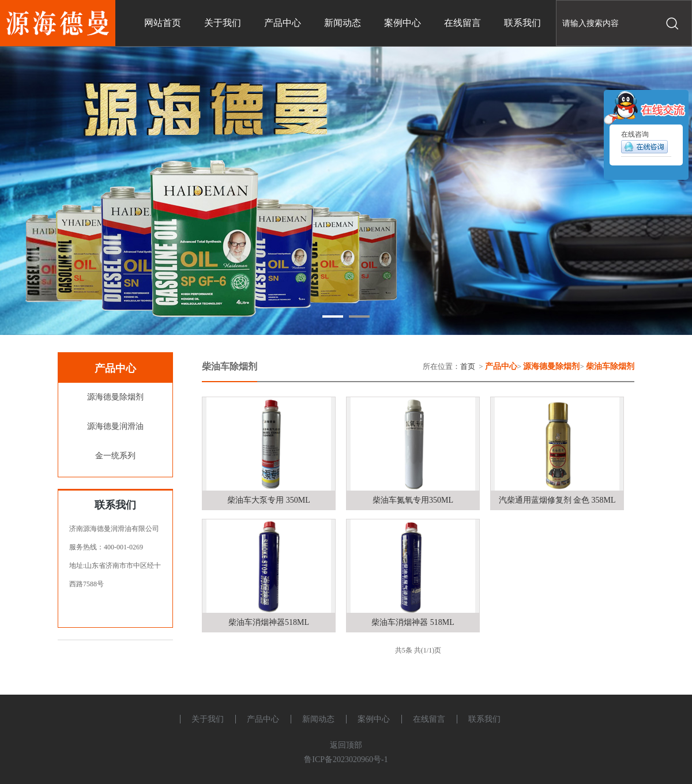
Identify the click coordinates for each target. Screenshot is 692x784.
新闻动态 (318, 719)
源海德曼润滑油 (115, 426)
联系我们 (484, 719)
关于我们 (208, 719)
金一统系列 (115, 456)
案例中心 (374, 719)
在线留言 (429, 719)
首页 (468, 366)
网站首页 (163, 23)
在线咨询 (644, 144)
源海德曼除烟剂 (115, 397)
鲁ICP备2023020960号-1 (346, 759)
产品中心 (263, 719)
